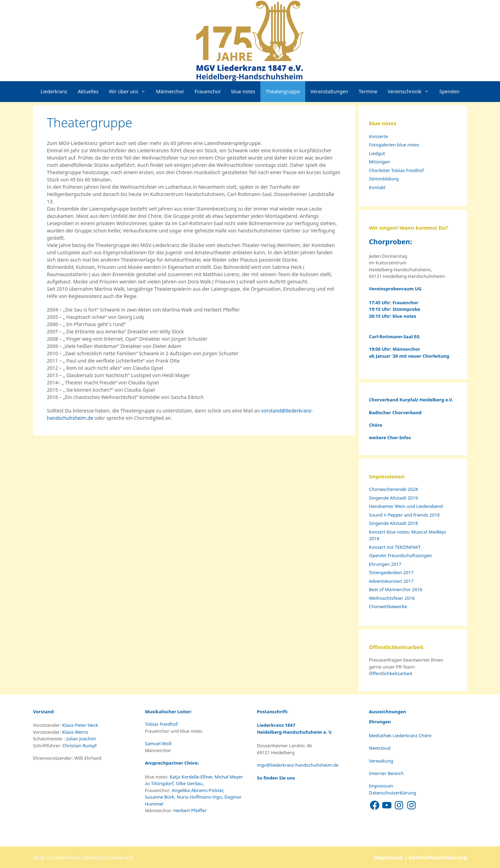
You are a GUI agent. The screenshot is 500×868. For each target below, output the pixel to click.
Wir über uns (130, 92)
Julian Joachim (81, 739)
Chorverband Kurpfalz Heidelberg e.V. (412, 400)
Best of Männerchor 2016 (396, 589)
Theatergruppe (283, 91)
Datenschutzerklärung (393, 793)
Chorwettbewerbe (388, 606)
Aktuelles (88, 91)
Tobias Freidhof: (162, 724)
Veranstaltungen (329, 91)
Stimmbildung (384, 179)
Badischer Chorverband (395, 412)
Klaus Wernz (75, 732)
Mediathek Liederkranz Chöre (400, 735)
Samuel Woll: (159, 743)
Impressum (381, 786)
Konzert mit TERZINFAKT (395, 547)
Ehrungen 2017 (385, 564)
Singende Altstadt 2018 (394, 523)
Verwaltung (381, 761)
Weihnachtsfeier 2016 (392, 598)
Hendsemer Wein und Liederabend (406, 506)
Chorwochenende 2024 (394, 489)
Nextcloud (380, 748)
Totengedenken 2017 (391, 572)
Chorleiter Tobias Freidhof (397, 170)
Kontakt (377, 187)
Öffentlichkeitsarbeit (391, 673)
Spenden (449, 91)
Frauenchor (208, 91)
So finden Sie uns (276, 778)
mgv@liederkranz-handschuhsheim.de (298, 765)
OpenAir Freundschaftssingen (401, 555)
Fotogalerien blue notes (394, 145)
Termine (368, 91)
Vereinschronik (411, 92)
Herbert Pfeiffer (190, 810)
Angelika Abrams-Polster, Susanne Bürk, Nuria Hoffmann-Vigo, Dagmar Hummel (193, 797)
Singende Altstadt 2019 (394, 498)
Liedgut (377, 153)
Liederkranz (54, 91)
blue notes (243, 91)
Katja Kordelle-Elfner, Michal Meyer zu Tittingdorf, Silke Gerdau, (194, 780)
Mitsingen (380, 162)
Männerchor (170, 91)
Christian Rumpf (79, 746)
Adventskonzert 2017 (391, 581)
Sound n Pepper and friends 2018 (405, 515)
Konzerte (379, 136)
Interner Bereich (386, 773)
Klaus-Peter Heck (80, 725)
